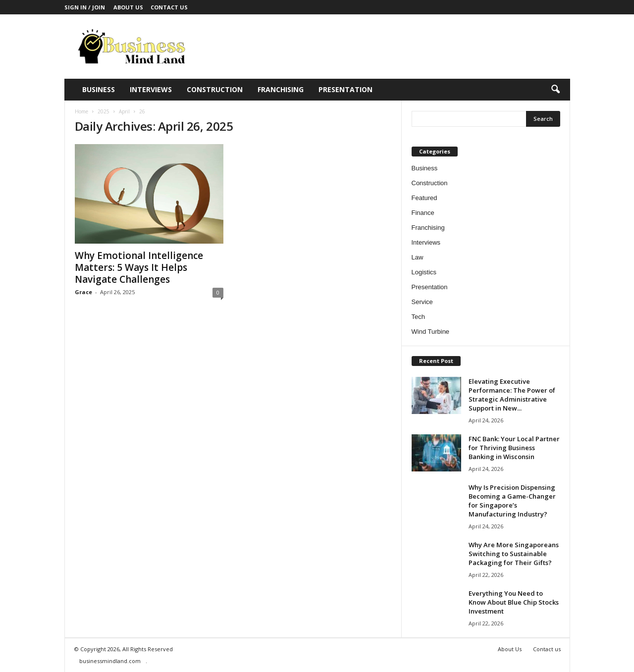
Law (418, 257)
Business (99, 89)
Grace (83, 292)
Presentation (345, 89)
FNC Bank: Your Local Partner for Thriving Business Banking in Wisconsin (514, 448)
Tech (418, 317)
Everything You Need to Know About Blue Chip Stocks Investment (514, 602)
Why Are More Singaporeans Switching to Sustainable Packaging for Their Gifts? (514, 554)
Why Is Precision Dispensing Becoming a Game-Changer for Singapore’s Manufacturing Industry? (512, 501)
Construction (215, 89)
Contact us (169, 7)
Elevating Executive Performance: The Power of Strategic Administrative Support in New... (512, 395)
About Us (128, 7)
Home (81, 111)
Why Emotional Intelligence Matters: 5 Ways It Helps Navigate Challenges (139, 267)
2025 (104, 111)
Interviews (151, 89)
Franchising (281, 89)
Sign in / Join (85, 7)
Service (422, 302)
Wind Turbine (431, 332)
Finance (423, 213)
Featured (424, 198)
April (124, 111)
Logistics (424, 272)
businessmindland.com (110, 661)
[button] (555, 90)
